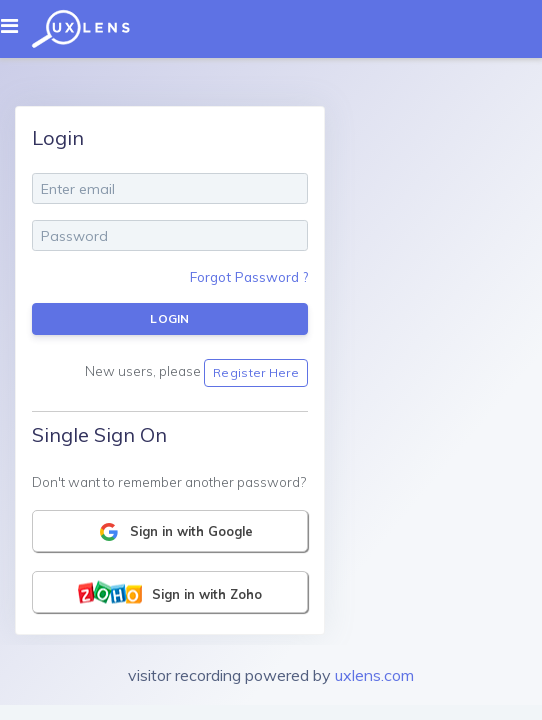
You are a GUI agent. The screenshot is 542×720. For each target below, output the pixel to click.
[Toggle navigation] (15, 26)
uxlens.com (374, 675)
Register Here (256, 372)
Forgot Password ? (249, 276)
